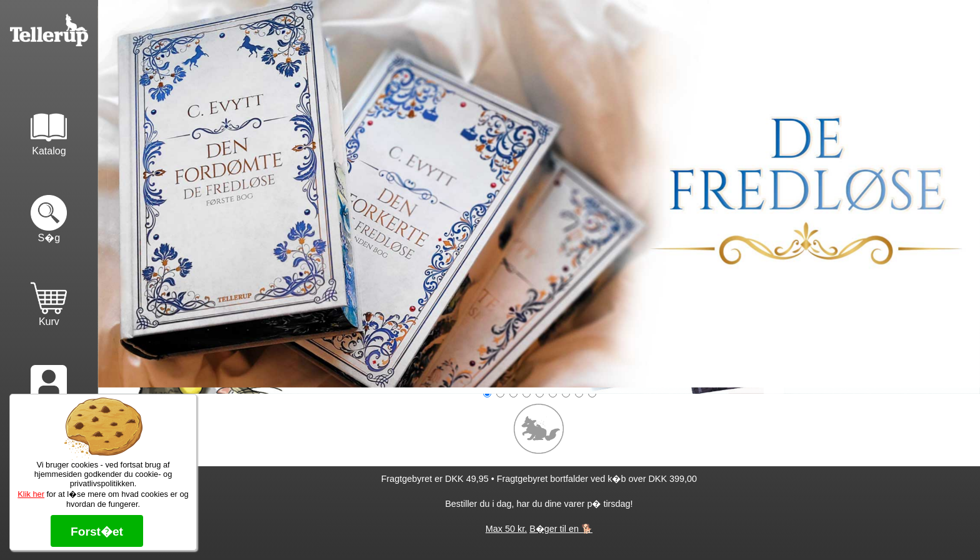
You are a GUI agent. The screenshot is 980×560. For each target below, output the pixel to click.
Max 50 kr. (506, 529)
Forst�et (97, 532)
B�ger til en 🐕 (561, 529)
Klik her (31, 494)
